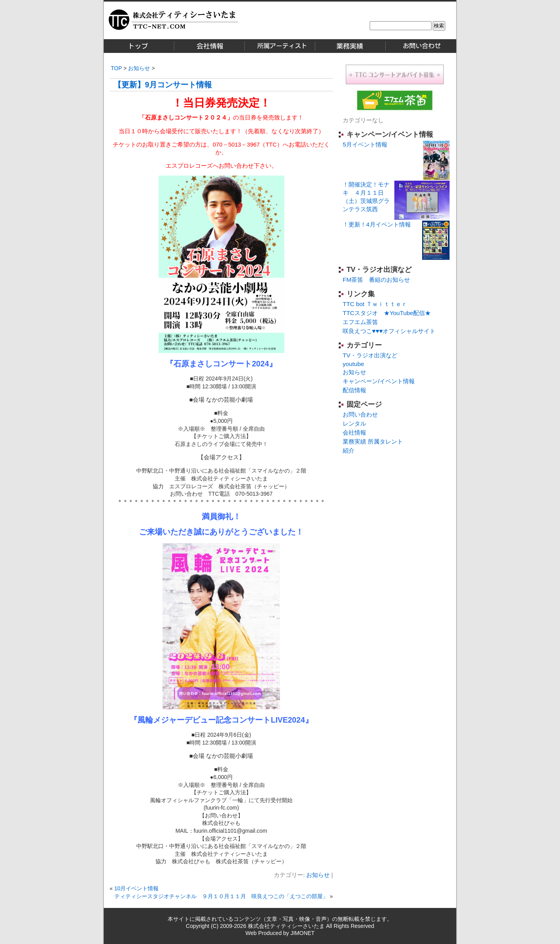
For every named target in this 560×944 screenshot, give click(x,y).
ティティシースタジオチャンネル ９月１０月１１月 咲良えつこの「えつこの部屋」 (221, 896)
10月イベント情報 (137, 888)
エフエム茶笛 (360, 322)
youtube (353, 364)
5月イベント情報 (365, 144)
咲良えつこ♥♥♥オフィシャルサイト (389, 331)
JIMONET (303, 933)
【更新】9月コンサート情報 (163, 85)
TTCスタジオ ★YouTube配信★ (387, 313)
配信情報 (354, 390)
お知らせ (139, 68)
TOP (116, 68)
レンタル (354, 423)
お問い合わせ (360, 414)
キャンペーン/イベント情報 (390, 134)
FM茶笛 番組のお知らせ (376, 280)
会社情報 (354, 432)
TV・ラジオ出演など (379, 270)
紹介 (349, 450)
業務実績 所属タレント (373, 441)
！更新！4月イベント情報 (377, 224)
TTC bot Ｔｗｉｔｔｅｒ (375, 304)
